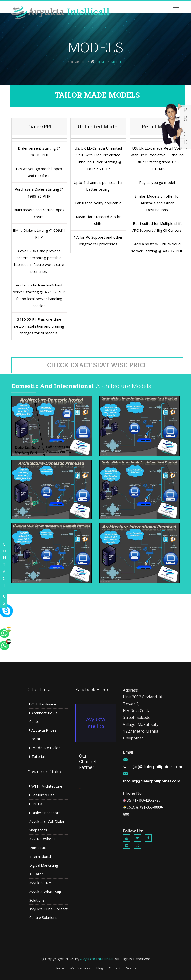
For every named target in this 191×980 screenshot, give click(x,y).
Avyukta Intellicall (96, 723)
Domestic (37, 848)
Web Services (80, 968)
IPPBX (36, 804)
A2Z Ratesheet (42, 839)
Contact (115, 968)
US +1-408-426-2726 (142, 800)
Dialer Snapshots (45, 813)
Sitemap (132, 968)
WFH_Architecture (46, 786)
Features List (42, 795)
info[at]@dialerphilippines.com (151, 781)
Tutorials (38, 756)
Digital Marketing (44, 865)
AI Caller (36, 874)
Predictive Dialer (45, 748)
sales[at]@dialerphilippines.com (152, 767)
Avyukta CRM (40, 883)
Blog (100, 968)
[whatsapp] (13, 601)
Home (59, 968)
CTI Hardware (43, 704)
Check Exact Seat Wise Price (97, 365)
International (40, 856)
